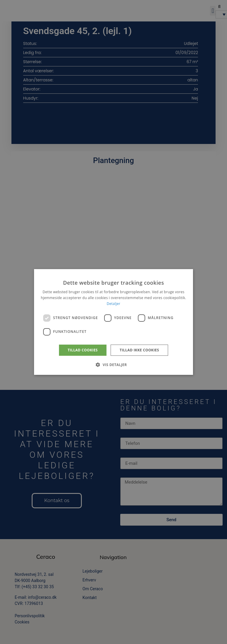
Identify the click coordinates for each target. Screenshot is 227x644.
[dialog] (113, 322)
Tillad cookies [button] (83, 350)
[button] (113, 365)
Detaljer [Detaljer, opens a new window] (114, 304)
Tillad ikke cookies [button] (139, 350)
